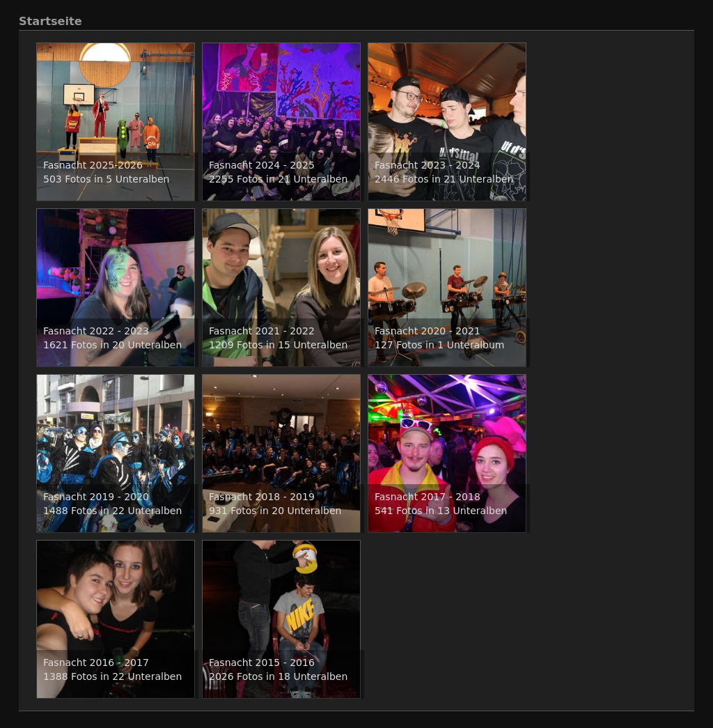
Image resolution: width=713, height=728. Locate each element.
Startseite (50, 21)
